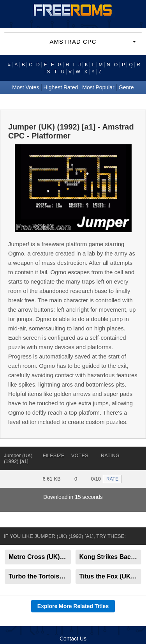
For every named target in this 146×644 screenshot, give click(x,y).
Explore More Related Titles (73, 606)
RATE (112, 479)
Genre (126, 87)
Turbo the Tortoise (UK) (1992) (40, 576)
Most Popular (98, 87)
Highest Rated (61, 87)
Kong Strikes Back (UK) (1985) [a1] (111, 557)
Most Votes (26, 87)
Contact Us (73, 639)
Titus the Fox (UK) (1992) (111, 576)
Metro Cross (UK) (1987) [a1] (40, 557)
